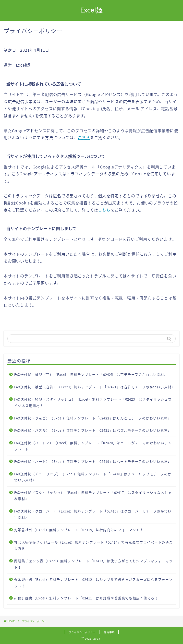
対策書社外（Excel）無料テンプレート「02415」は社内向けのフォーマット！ (79, 530)
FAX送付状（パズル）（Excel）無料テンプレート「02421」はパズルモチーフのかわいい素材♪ (92, 430)
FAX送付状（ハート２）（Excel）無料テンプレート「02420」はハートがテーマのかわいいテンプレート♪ (93, 446)
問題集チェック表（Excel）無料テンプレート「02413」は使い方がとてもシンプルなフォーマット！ (93, 564)
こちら (84, 137)
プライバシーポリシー (82, 632)
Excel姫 (91, 10)
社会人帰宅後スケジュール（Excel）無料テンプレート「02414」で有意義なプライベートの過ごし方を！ (93, 545)
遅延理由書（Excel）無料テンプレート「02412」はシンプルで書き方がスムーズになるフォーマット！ (93, 583)
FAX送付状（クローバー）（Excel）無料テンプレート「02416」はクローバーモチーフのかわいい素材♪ (93, 514)
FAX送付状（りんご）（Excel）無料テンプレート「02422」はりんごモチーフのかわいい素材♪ (92, 418)
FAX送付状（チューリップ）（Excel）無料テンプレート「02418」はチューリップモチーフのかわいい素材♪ (93, 477)
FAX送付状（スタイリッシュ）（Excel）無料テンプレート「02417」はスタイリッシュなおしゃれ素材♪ (93, 496)
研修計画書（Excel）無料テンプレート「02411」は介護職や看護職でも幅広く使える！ (86, 598)
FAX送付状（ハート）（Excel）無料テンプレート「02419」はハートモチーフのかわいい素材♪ (92, 461)
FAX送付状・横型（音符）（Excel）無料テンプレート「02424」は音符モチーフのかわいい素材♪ (94, 387)
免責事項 (109, 632)
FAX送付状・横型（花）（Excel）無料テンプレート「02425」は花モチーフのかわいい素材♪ (90, 374)
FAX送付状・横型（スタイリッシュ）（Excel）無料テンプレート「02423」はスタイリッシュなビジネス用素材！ (93, 402)
